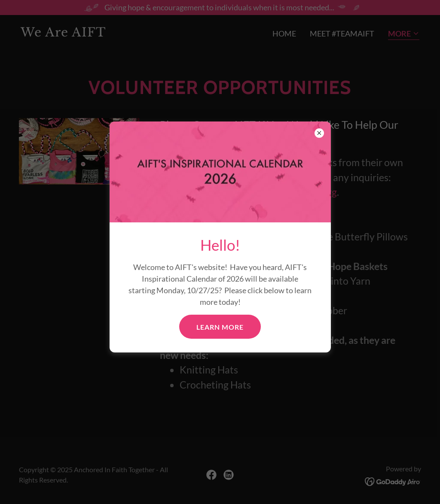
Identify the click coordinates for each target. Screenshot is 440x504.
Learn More (220, 327)
